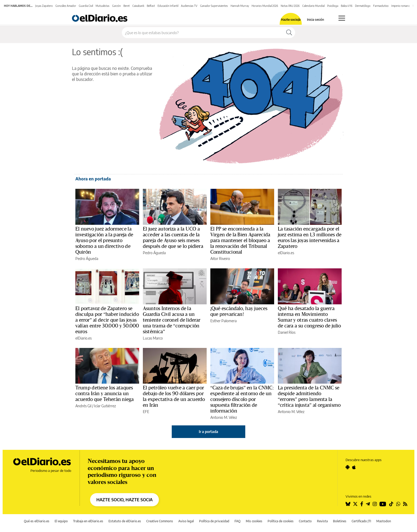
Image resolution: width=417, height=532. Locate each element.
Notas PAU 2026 (290, 6)
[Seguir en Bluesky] (348, 504)
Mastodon (384, 521)
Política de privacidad (214, 521)
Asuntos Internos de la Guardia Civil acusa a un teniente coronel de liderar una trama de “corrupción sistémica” (172, 320)
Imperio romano (401, 6)
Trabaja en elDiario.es (88, 521)
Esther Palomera (223, 321)
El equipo (61, 521)
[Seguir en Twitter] (355, 504)
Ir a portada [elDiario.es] (208, 432)
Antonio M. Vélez (224, 417)
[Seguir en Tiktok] (391, 504)
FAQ (238, 521)
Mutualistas (103, 6)
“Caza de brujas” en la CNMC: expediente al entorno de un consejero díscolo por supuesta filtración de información (242, 399)
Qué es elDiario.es (37, 521)
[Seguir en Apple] (354, 467)
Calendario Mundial (313, 6)
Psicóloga (333, 6)
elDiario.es (286, 253)
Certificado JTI (361, 521)
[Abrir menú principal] (342, 18)
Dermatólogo (363, 6)
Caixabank (138, 6)
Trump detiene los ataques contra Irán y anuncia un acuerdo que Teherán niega (105, 394)
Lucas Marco (153, 338)
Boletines (340, 521)
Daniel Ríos (287, 332)
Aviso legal (186, 521)
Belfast (151, 6)
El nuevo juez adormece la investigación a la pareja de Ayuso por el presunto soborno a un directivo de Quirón (104, 241)
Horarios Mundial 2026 (265, 6)
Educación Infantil (168, 6)
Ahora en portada (93, 179)
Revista (322, 521)
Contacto (305, 521)
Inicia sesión (316, 20)
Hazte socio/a (291, 20)
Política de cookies (281, 521)
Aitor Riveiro (220, 259)
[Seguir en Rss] (405, 504)
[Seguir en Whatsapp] (398, 504)
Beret (127, 6)
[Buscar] (289, 33)
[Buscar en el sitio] (203, 33)
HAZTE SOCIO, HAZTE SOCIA (124, 500)
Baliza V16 (347, 6)
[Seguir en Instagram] (375, 504)
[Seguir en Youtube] (383, 504)
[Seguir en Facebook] (362, 504)
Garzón (116, 6)
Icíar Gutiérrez (105, 406)
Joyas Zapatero (44, 6)
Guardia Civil (86, 6)
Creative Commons (160, 521)
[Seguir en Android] (348, 467)
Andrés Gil (83, 406)
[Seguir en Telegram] (368, 504)
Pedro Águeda (87, 259)
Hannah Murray (240, 6)
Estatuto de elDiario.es (125, 521)
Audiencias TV (189, 6)
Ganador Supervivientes (214, 6)
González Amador (66, 6)
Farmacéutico (381, 6)
